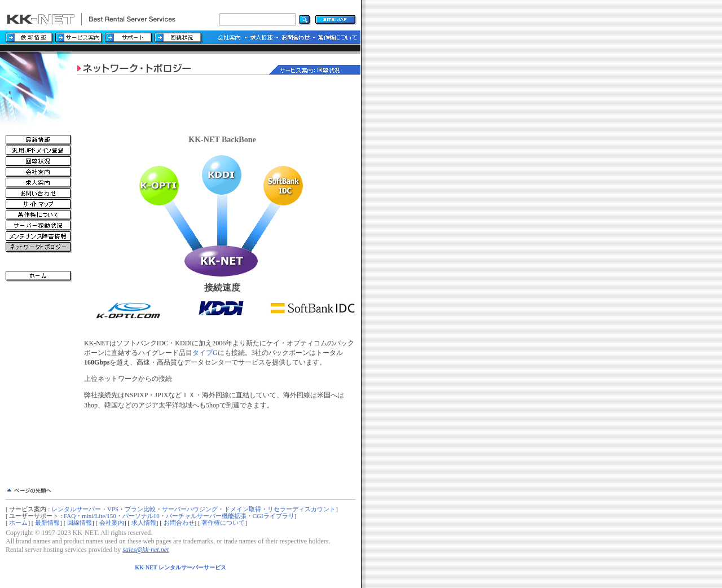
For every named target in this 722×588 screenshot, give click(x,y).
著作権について (223, 523)
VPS (113, 509)
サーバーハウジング (190, 509)
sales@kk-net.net (146, 550)
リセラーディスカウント (301, 509)
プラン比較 (140, 509)
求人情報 (144, 523)
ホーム (18, 523)
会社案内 (112, 523)
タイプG (205, 353)
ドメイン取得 (243, 509)
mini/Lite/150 (99, 516)
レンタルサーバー (76, 509)
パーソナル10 (141, 516)
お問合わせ (179, 523)
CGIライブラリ (274, 516)
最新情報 (47, 523)
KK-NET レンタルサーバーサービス (180, 567)
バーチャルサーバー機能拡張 (206, 516)
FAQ (70, 516)
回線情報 (80, 523)
